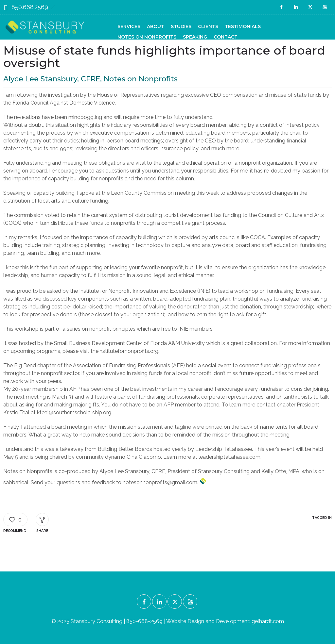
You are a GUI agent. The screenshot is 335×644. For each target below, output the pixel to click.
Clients (208, 26)
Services (129, 26)
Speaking (195, 37)
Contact (226, 37)
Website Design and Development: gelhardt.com (225, 621)
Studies (181, 26)
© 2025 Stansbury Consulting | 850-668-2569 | (109, 621)
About (156, 26)
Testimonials (243, 26)
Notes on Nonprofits (147, 37)
